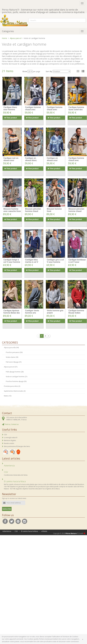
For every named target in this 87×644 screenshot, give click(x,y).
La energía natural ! (11, 438)
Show (25, 71)
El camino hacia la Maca (30, 531)
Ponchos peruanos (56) (14, 352)
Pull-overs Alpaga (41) (14, 362)
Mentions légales (10, 440)
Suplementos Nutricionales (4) (15, 391)
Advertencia (7, 531)
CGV (5, 435)
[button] (83, 71)
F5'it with (81, 533)
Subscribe (7, 509)
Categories (8, 31)
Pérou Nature (71, 533)
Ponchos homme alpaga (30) (16, 381)
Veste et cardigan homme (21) (17, 377)
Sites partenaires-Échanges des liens (17, 446)
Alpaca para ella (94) (11, 348)
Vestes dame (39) (12, 357)
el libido (44, 531)
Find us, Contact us (12, 424)
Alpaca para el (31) (11, 367)
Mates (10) (8, 396)
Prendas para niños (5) (12, 386)
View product (11, 118)
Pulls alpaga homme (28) (15, 372)
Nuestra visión (9, 443)
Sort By (49, 71)
